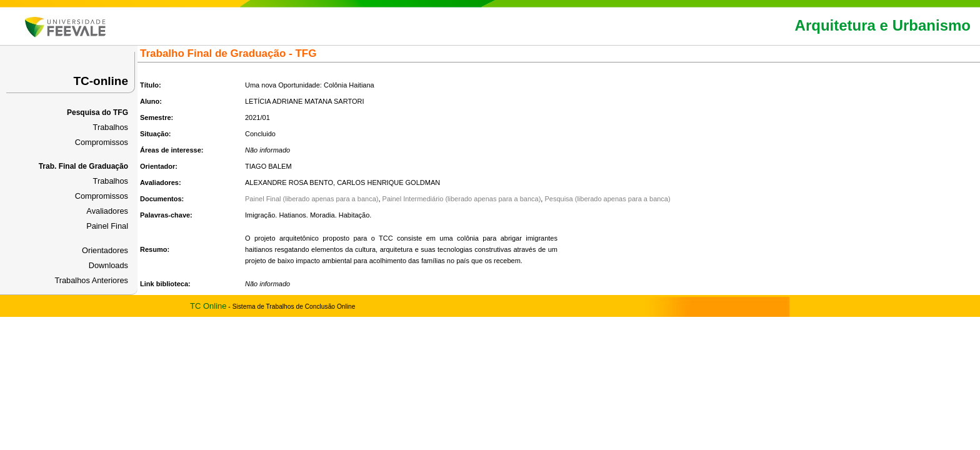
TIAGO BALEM (268, 166)
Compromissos (102, 142)
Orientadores (105, 250)
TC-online (101, 81)
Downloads (108, 265)
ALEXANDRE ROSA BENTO (289, 182)
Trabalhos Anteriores (91, 280)
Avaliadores (107, 211)
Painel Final (107, 226)
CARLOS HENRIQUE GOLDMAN (388, 182)
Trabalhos (111, 127)
